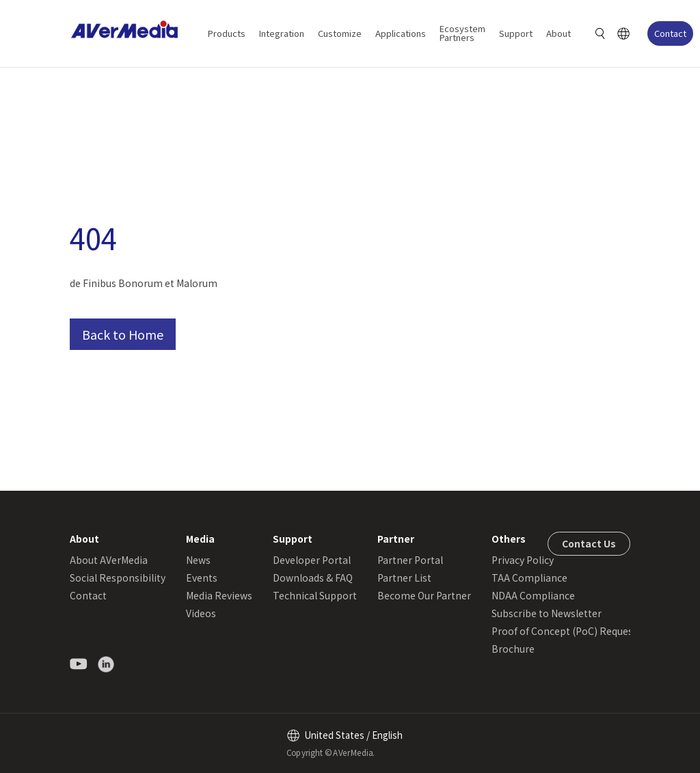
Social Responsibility (118, 578)
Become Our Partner (424, 595)
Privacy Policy (523, 560)
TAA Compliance (529, 578)
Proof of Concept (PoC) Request (564, 631)
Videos (201, 613)
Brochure (513, 649)
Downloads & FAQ (313, 578)
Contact (670, 33)
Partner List (404, 578)
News (198, 560)
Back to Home (123, 334)
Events (202, 578)
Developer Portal (312, 560)
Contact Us (589, 543)
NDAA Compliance (533, 595)
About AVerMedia (109, 560)
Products (227, 33)
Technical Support (315, 595)
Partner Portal (410, 560)
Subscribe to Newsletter (547, 613)
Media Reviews (219, 595)
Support (516, 33)
